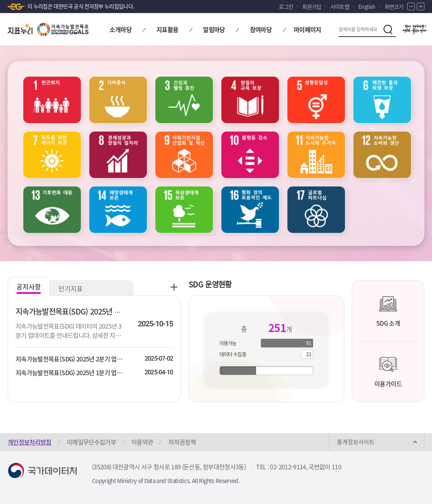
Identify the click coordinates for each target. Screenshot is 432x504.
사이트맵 (340, 6)
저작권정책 (182, 442)
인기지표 (71, 288)
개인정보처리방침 (30, 442)
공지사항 (29, 287)
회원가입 (312, 6)
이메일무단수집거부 (91, 442)
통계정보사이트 (356, 442)
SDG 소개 (388, 311)
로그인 (286, 6)
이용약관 (142, 442)
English (367, 6)
